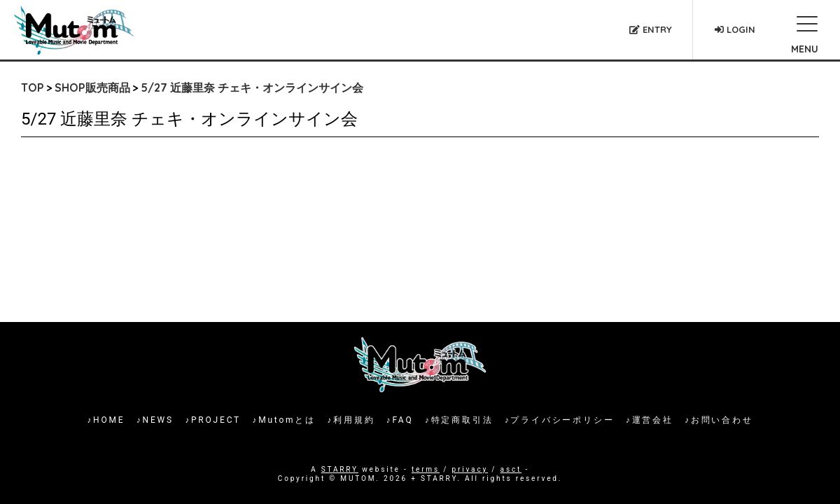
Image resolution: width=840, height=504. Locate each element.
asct (511, 469)
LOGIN (735, 29)
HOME (109, 420)
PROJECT (216, 420)
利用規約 (354, 420)
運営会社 (653, 420)
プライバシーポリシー (562, 420)
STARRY (340, 469)
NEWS (158, 420)
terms (426, 469)
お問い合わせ (722, 420)
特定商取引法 (462, 420)
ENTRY (651, 29)
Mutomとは (287, 420)
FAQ (402, 420)
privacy (470, 469)
